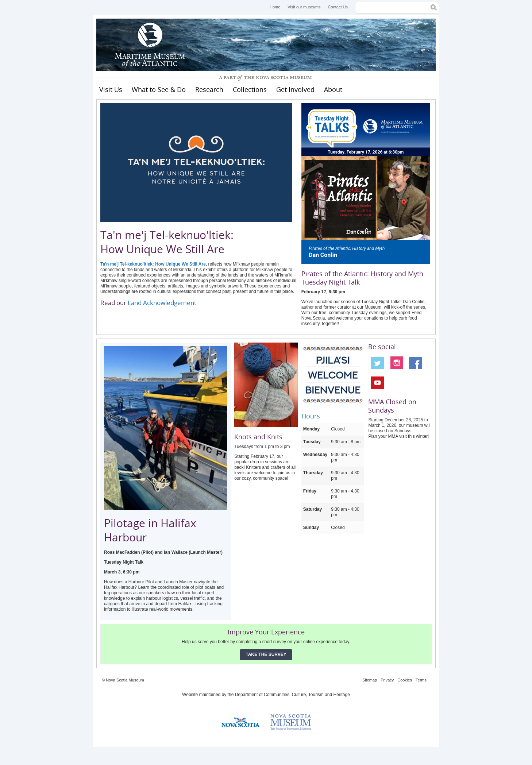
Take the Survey (266, 654)
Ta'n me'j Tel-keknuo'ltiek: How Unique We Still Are (153, 264)
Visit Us (111, 89)
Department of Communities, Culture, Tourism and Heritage (292, 695)
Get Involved (295, 89)
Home (275, 7)
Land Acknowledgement (162, 303)
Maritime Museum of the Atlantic (151, 45)
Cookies (405, 680)
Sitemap (370, 680)
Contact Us (338, 7)
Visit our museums (304, 7)
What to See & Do (159, 89)
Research (209, 89)
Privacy (387, 680)
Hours (311, 416)
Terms (421, 680)
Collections (250, 89)
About (333, 89)
